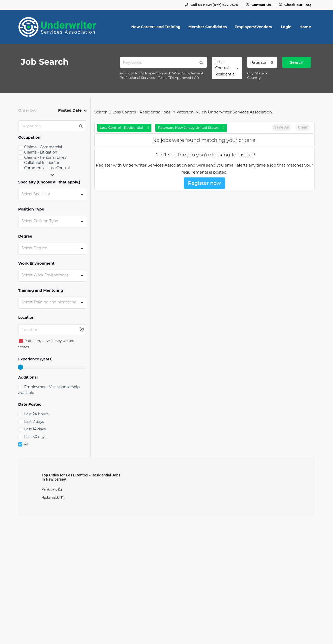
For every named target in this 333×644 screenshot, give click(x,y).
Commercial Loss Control (47, 168)
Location (26, 318)
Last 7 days (34, 422)
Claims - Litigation (41, 152)
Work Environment (36, 263)
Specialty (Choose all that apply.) (49, 182)
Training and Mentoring (41, 291)
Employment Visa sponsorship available (49, 390)
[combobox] (227, 68)
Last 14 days (35, 429)
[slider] (20, 367)
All (27, 444)
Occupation (29, 138)
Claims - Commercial (43, 147)
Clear (303, 127)
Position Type (31, 209)
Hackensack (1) (52, 498)
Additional (28, 377)
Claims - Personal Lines (45, 157)
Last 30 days (35, 437)
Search (297, 62)
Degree (25, 236)
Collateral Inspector (42, 163)
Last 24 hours (36, 414)
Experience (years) (35, 359)
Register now (204, 183)
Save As (281, 127)
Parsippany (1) (52, 489)
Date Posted (30, 404)
